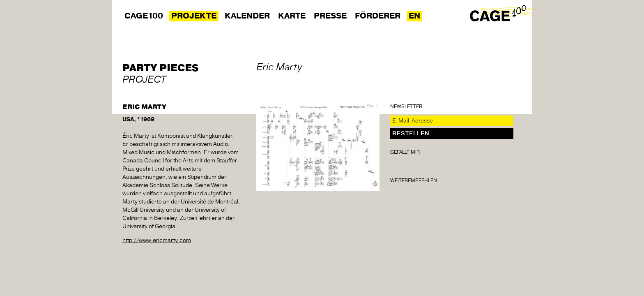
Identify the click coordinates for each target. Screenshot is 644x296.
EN (414, 16)
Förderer (378, 16)
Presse (330, 16)
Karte (292, 16)
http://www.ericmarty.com (157, 240)
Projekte (194, 16)
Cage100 (144, 16)
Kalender (247, 16)
